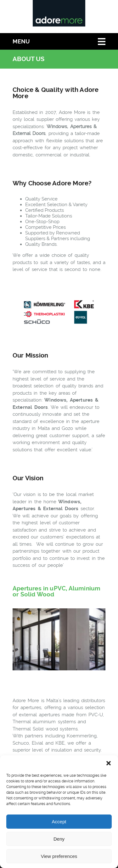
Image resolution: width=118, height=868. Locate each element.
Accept (59, 822)
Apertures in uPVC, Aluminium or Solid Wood (56, 591)
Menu (21, 41)
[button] (109, 763)
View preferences (59, 856)
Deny (59, 839)
